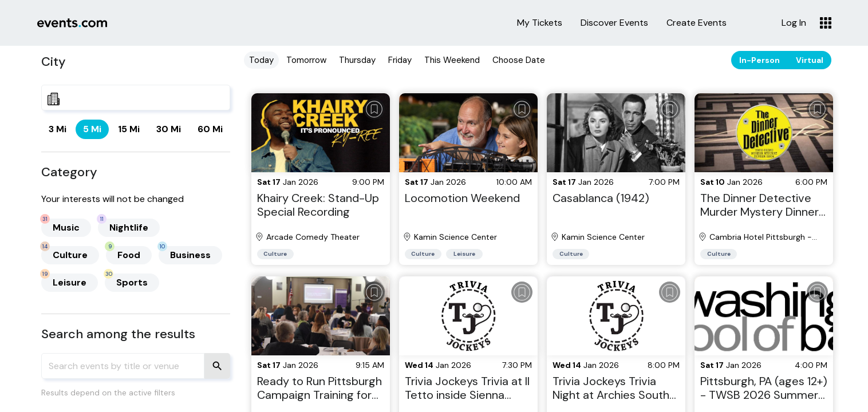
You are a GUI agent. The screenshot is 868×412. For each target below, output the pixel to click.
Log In (794, 23)
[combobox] (136, 98)
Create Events (697, 23)
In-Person (759, 60)
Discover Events (614, 23)
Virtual (810, 60)
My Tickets (540, 23)
